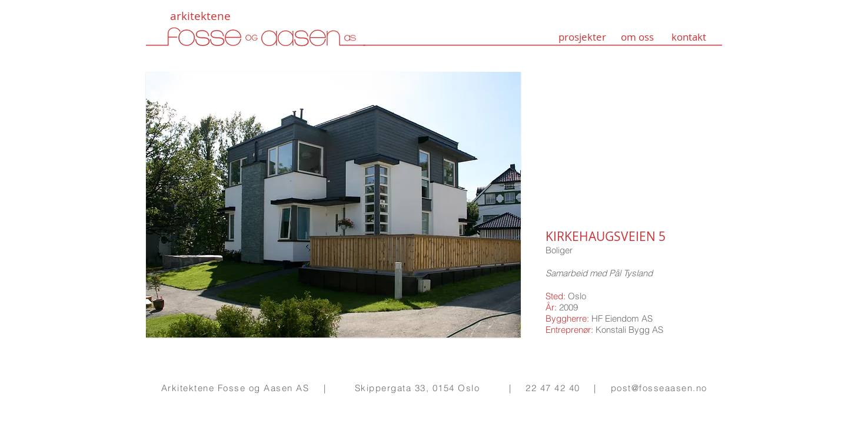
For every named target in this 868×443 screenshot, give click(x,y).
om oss (637, 37)
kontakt (689, 37)
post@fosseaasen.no (659, 388)
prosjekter (582, 37)
